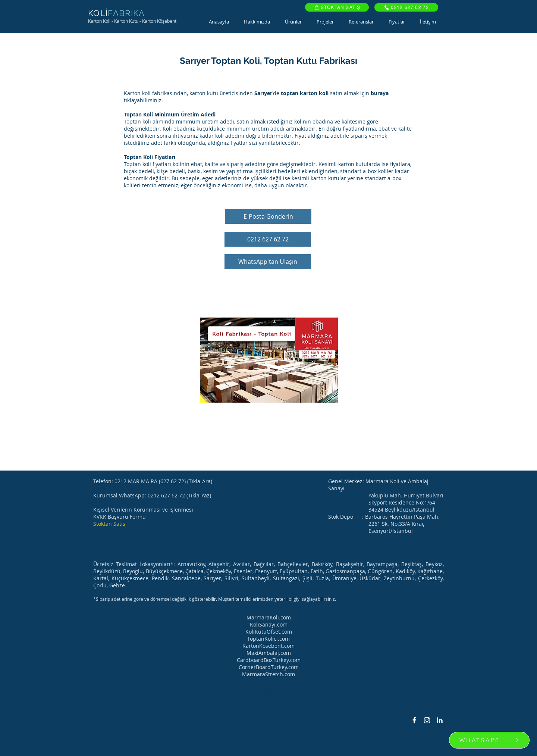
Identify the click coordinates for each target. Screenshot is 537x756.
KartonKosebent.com (268, 646)
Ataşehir (219, 564)
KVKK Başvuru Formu (120, 517)
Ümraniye (344, 578)
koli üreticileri (282, 688)
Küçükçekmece (130, 578)
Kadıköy (405, 571)
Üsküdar (370, 578)
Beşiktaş (412, 564)
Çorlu (100, 585)
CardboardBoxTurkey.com (269, 660)
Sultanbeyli (256, 578)
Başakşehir (350, 564)
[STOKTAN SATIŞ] (337, 7)
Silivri (231, 578)
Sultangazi (286, 578)
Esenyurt (266, 571)
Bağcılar (264, 564)
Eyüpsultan (294, 571)
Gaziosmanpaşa (345, 571)
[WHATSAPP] (489, 740)
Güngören (380, 571)
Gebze (117, 585)
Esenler (243, 571)
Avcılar (241, 564)
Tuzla (322, 578)
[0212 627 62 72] (406, 7)
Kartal (101, 578)
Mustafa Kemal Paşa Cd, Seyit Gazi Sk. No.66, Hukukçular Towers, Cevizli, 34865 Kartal (269, 695)
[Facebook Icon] (414, 720)
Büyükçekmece (164, 571)
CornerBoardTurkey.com (269, 667)
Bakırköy (322, 564)
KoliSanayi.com (269, 624)
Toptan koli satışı (189, 688)
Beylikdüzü (107, 571)
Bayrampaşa (382, 564)
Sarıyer (212, 578)
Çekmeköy (219, 571)
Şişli (307, 578)
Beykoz (434, 564)
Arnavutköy (191, 564)
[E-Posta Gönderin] (268, 216)
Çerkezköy (430, 578)
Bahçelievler (293, 564)
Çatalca (194, 571)
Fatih (317, 571)
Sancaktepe (186, 578)
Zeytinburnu (399, 578)
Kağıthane (430, 571)
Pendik (160, 578)
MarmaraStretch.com (268, 674)
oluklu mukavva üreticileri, (335, 688)
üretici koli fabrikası (238, 688)
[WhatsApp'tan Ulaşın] (268, 262)
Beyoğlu (133, 571)
